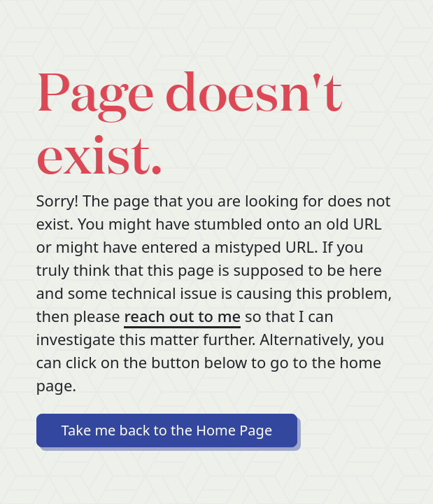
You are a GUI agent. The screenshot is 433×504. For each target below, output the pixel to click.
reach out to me (182, 316)
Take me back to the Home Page (167, 430)
